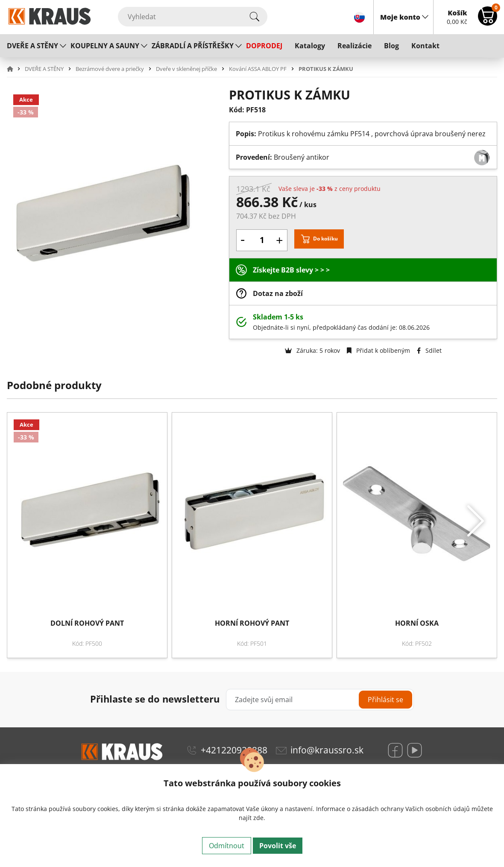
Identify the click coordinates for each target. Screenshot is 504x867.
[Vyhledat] (193, 17)
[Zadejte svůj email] (320, 700)
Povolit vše (278, 846)
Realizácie (355, 46)
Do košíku (325, 239)
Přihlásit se (385, 700)
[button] (15, 69)
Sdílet (429, 350)
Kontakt (425, 46)
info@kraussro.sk (327, 750)
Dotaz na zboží (278, 293)
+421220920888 (234, 750)
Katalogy (310, 46)
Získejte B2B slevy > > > (291, 270)
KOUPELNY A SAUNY (105, 46)
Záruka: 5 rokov (312, 350)
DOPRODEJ (264, 46)
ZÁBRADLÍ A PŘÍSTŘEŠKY (193, 46)
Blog (391, 46)
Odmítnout (227, 846)
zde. (259, 818)
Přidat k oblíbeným (378, 350)
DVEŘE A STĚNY (32, 46)
